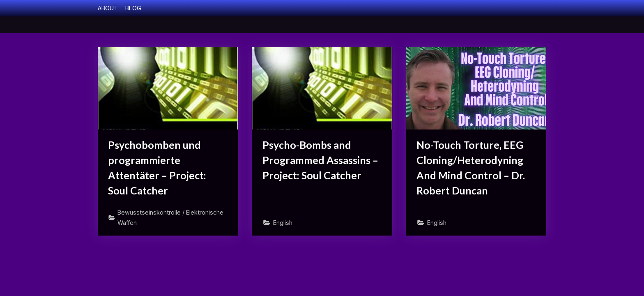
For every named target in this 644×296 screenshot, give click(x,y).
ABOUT (108, 8)
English (283, 223)
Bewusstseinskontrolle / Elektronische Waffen (170, 217)
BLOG (133, 8)
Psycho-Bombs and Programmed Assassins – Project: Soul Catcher (320, 160)
